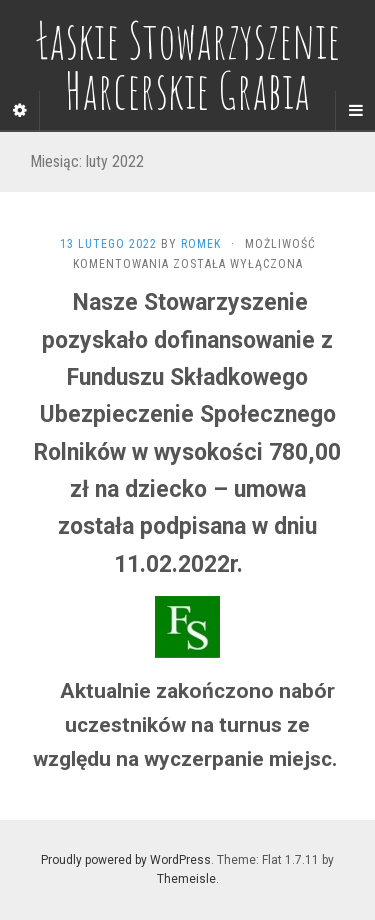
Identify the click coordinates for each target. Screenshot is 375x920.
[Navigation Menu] (355, 111)
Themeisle (186, 879)
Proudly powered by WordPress (126, 860)
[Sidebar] (20, 111)
